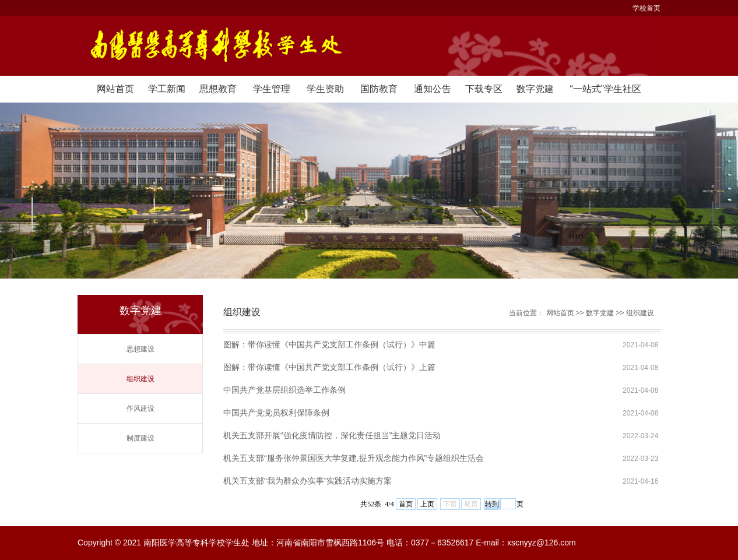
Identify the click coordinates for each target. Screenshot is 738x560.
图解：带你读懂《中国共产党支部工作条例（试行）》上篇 (329, 367)
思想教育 (218, 89)
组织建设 (140, 379)
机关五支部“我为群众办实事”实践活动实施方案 (307, 481)
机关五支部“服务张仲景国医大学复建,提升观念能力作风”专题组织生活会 (354, 458)
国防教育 (379, 89)
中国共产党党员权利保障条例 (276, 413)
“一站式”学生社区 (605, 89)
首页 (406, 504)
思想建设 (140, 349)
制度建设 (140, 438)
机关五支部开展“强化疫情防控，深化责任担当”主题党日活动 (332, 435)
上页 (427, 504)
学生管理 (272, 89)
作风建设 (140, 408)
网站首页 (115, 89)
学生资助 (325, 89)
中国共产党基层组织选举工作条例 (284, 390)
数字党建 (535, 89)
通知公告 (433, 89)
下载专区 (484, 89)
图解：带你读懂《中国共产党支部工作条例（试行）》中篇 (329, 344)
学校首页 (646, 8)
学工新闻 (167, 89)
